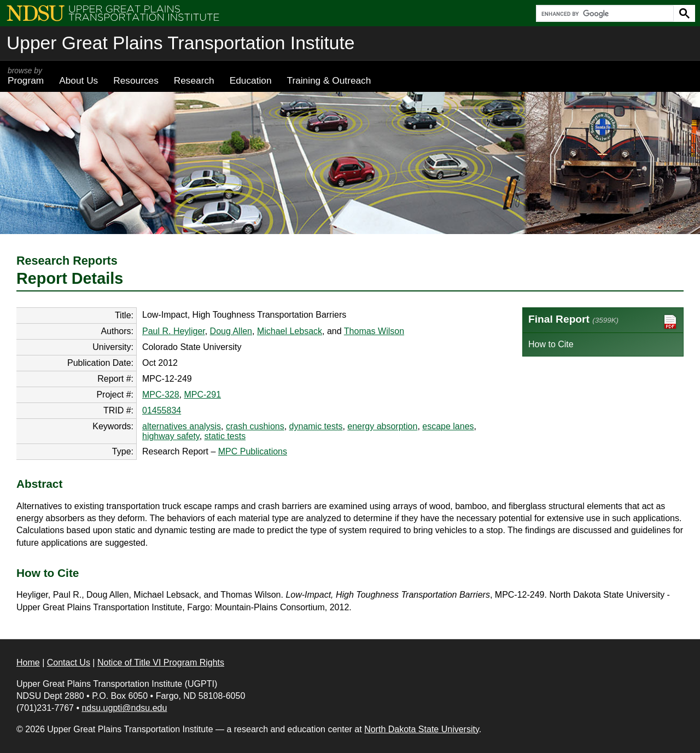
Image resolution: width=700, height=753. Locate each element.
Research (194, 80)
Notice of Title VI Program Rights (161, 662)
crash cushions (255, 426)
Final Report (603, 322)
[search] (604, 14)
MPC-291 (202, 395)
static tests (225, 436)
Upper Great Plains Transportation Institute (180, 43)
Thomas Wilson (374, 331)
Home (28, 662)
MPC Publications (253, 451)
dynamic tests (316, 426)
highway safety (171, 436)
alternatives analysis (182, 426)
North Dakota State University (422, 729)
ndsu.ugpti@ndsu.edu (124, 708)
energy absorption (382, 426)
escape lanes (448, 426)
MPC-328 (161, 395)
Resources (136, 80)
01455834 (162, 410)
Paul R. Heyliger (174, 331)
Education (251, 80)
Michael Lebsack (290, 331)
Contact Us (69, 662)
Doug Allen (231, 331)
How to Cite (551, 344)
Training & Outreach (329, 80)
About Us (78, 80)
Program (26, 76)
